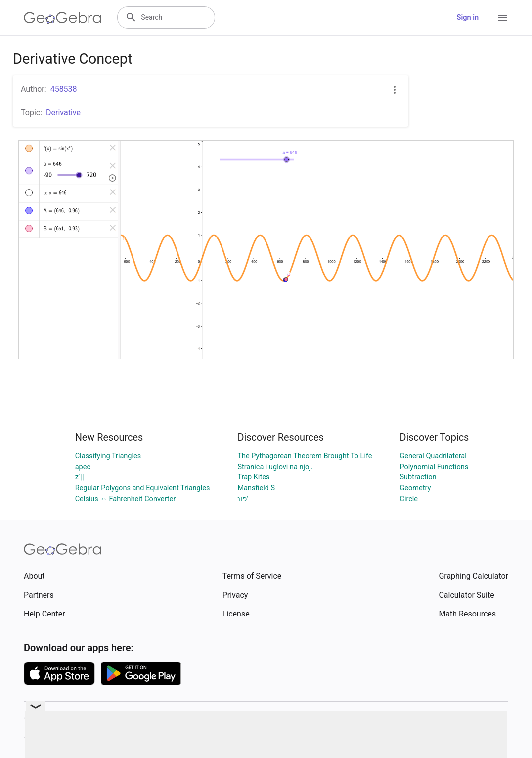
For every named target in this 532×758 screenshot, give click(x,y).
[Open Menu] (502, 18)
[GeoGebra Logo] (63, 18)
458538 (64, 89)
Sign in (468, 18)
